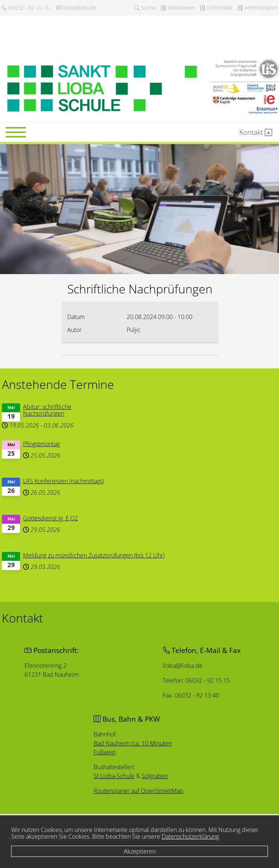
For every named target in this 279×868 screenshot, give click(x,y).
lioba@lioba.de (76, 8)
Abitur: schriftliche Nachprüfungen (49, 411)
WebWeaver (178, 8)
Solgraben (155, 776)
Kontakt (256, 132)
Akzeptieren (140, 851)
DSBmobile (216, 8)
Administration (257, 8)
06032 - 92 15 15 (25, 8)
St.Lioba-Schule (114, 776)
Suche (145, 8)
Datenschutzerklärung (190, 836)
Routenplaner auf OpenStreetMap (139, 791)
